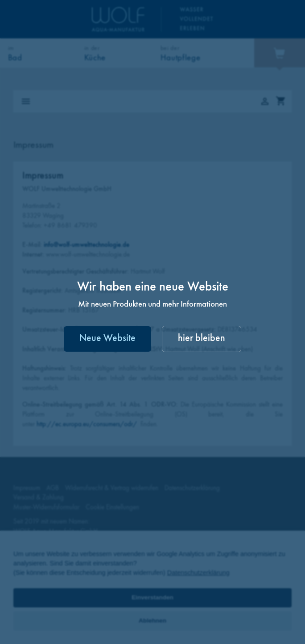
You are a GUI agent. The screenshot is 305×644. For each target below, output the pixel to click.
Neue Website (107, 339)
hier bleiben (202, 339)
